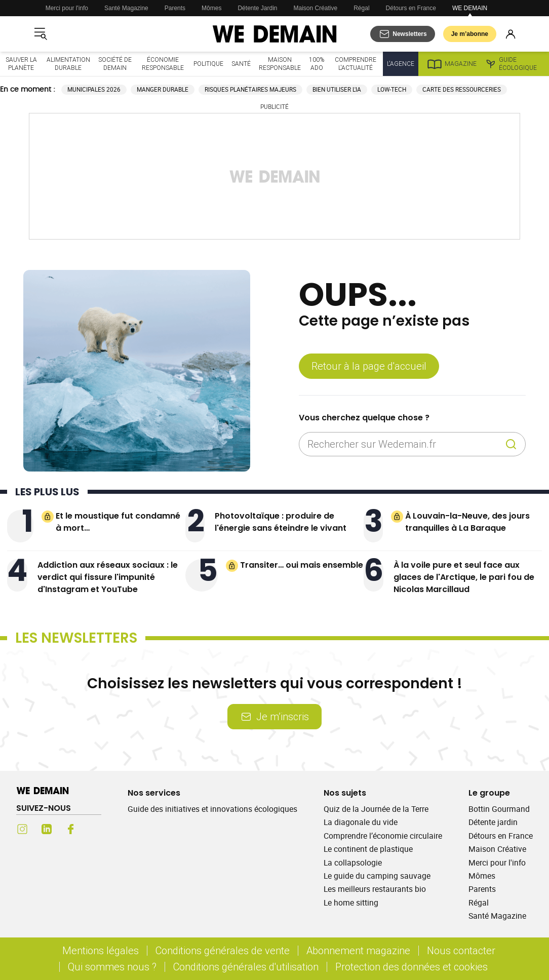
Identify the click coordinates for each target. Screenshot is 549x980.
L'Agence (401, 64)
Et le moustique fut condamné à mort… (118, 522)
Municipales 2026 (94, 89)
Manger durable (163, 89)
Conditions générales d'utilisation (246, 967)
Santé (241, 64)
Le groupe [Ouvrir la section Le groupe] (489, 793)
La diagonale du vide (361, 822)
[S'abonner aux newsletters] (402, 34)
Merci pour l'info (67, 8)
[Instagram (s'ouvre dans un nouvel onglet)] (22, 829)
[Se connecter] (511, 34)
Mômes (211, 8)
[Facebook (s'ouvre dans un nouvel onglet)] (71, 829)
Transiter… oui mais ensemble (302, 565)
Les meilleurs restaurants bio (375, 889)
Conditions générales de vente (223, 950)
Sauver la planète (21, 64)
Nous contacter (461, 950)
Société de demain (115, 64)
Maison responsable (280, 64)
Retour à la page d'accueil (369, 366)
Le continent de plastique (368, 849)
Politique (208, 64)
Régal (361, 8)
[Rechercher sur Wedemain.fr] (404, 444)
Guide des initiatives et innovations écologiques (212, 809)
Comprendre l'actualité (356, 64)
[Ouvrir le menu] (41, 34)
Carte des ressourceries (462, 89)
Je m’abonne (470, 34)
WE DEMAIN (470, 8)
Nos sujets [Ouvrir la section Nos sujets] (345, 793)
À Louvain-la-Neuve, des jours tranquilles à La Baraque (467, 522)
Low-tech (392, 89)
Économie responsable (163, 64)
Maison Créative (316, 8)
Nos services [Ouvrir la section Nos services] (154, 793)
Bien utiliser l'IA (337, 89)
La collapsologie (353, 863)
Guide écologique (511, 64)
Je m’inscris (274, 716)
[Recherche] (511, 444)
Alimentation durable (68, 64)
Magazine (452, 64)
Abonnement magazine (358, 950)
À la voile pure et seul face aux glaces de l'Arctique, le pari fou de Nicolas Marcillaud (464, 577)
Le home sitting (351, 903)
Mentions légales (101, 950)
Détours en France (411, 8)
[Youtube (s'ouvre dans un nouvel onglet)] (95, 829)
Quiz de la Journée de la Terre (376, 809)
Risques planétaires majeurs (250, 89)
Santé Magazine (126, 8)
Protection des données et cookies (413, 967)
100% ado (317, 64)
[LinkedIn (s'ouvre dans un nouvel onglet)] (47, 829)
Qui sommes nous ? (112, 967)
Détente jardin (493, 822)
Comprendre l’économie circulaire (383, 836)
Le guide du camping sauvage (377, 876)
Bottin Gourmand (499, 809)
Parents (175, 8)
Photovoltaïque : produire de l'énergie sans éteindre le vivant (281, 522)
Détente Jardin (257, 8)
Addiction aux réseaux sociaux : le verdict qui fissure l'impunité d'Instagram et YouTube (108, 577)
